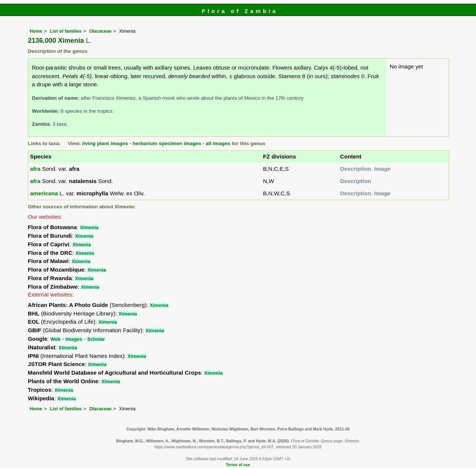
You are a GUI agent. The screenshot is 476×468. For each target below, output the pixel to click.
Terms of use (238, 465)
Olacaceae (100, 31)
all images (218, 143)
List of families (66, 31)
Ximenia (89, 227)
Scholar (96, 339)
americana (44, 193)
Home (36, 31)
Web (56, 339)
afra (35, 169)
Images (74, 339)
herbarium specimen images (167, 143)
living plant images (105, 143)
